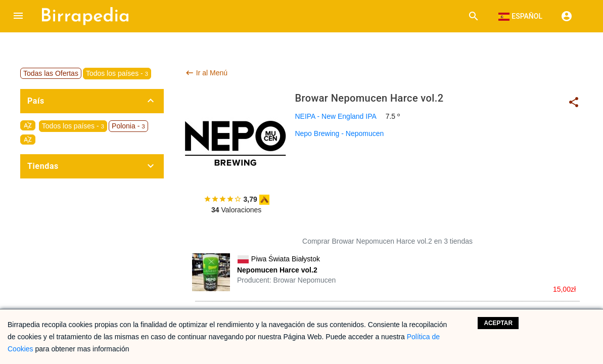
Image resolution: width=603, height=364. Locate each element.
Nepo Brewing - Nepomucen (339, 133)
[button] (18, 16)
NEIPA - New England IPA (335, 116)
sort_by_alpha (28, 125)
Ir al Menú (206, 73)
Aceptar (498, 323)
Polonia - (128, 126)
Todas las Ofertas (51, 73)
